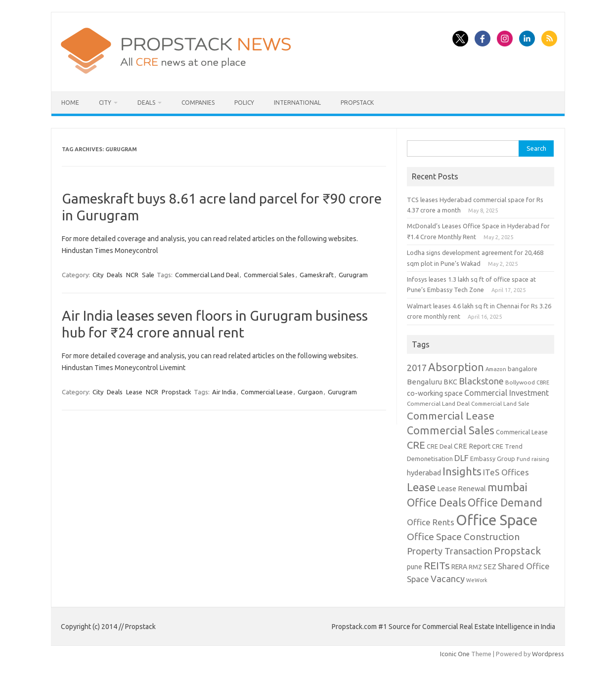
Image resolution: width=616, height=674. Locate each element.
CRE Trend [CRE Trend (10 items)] (507, 446)
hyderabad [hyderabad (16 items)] (424, 473)
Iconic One (455, 654)
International (297, 103)
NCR (132, 275)
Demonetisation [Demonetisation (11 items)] (430, 459)
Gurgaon (310, 392)
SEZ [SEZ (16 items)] (490, 567)
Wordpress (548, 654)
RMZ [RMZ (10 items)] (475, 567)
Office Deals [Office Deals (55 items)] (437, 503)
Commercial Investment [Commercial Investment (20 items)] (506, 393)
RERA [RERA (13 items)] (459, 567)
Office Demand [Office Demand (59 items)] (505, 503)
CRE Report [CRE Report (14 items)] (472, 446)
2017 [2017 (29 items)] (417, 368)
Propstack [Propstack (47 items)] (517, 551)
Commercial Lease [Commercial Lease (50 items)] (451, 416)
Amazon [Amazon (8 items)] (496, 369)
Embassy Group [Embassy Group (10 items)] (493, 459)
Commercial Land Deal (207, 275)
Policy (244, 103)
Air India (224, 392)
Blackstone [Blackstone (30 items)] (481, 381)
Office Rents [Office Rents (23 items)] (431, 522)
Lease (134, 392)
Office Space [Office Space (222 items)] (497, 520)
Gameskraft (317, 275)
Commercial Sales (269, 275)
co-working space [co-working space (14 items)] (435, 393)
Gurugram (353, 275)
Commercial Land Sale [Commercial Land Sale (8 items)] (500, 403)
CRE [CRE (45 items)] (416, 445)
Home (70, 103)
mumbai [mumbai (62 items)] (507, 487)
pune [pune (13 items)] (415, 567)
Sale (148, 275)
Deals (146, 103)
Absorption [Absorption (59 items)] (456, 367)
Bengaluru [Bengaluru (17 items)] (424, 382)
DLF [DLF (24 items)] (462, 458)
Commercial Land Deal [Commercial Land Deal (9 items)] (438, 403)
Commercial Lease (267, 392)
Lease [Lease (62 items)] (421, 487)
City (105, 103)
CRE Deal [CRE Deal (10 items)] (440, 446)
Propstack (357, 103)
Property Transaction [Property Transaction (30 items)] (450, 551)
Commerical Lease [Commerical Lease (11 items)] (522, 432)
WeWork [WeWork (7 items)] (477, 580)
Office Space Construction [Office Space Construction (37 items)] (463, 537)
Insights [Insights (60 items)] (462, 471)
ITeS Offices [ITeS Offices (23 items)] (506, 472)
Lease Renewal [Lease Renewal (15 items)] (462, 488)
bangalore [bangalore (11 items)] (523, 369)
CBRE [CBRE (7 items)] (543, 382)
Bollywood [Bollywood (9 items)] (520, 382)
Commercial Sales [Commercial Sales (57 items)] (451, 430)
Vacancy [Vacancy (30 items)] (448, 579)
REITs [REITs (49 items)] (437, 565)
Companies (198, 103)
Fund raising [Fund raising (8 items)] (533, 459)
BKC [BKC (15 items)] (450, 382)
